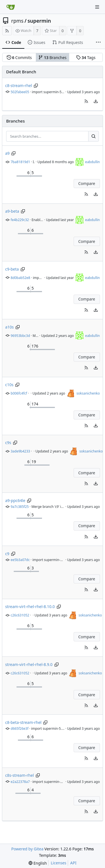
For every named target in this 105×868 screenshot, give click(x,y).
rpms (17, 21)
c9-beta (12, 269)
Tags (86, 58)
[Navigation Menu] (97, 7)
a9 (8, 153)
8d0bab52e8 (20, 278)
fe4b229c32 (20, 220)
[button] (86, 101)
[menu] (96, 101)
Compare (87, 183)
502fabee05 (20, 92)
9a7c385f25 (20, 507)
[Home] (11, 7)
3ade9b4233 (20, 451)
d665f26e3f (20, 729)
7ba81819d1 (20, 162)
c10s (9, 385)
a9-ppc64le (15, 500)
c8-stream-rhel (19, 85)
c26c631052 (20, 615)
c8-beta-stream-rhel (24, 722)
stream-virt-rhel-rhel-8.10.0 (30, 607)
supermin (39, 21)
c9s (8, 443)
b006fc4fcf (19, 393)
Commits (19, 58)
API (73, 863)
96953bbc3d (20, 336)
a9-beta (12, 211)
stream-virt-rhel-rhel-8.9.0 (29, 664)
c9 (7, 554)
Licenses (59, 863)
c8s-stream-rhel (20, 775)
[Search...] (94, 136)
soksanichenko (88, 393)
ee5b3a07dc (20, 560)
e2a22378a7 (20, 782)
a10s (10, 327)
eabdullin (92, 162)
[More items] (98, 43)
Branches (52, 58)
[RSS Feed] (7, 31)
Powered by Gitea (27, 849)
